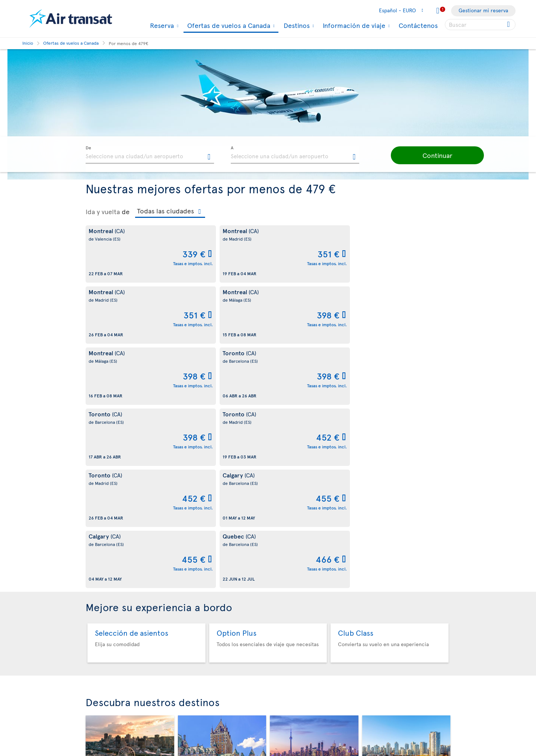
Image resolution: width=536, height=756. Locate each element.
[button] (428, 155)
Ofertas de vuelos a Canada (228, 26)
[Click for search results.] (509, 25)
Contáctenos (418, 25)
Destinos (296, 25)
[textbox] (150, 155)
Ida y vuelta (103, 212)
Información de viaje (353, 25)
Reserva (161, 25)
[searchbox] (480, 25)
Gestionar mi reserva (483, 10)
